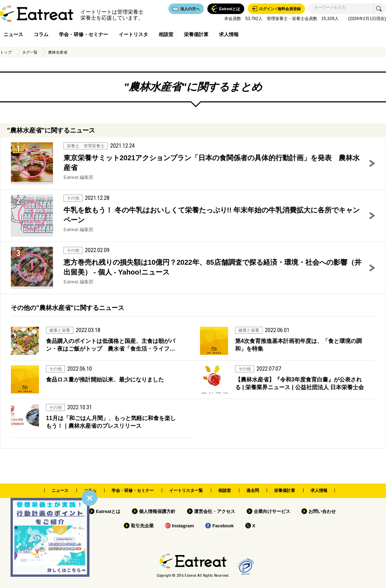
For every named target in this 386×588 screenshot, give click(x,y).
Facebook (223, 526)
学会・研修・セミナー (84, 34)
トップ (6, 52)
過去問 (253, 491)
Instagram (183, 526)
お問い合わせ (322, 511)
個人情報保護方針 (157, 511)
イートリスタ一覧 (186, 491)
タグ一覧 (30, 52)
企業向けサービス (272, 511)
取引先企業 (142, 526)
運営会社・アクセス (215, 511)
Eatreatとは (108, 511)
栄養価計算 (196, 34)
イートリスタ (133, 34)
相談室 (166, 34)
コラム (41, 34)
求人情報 (229, 34)
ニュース (13, 34)
